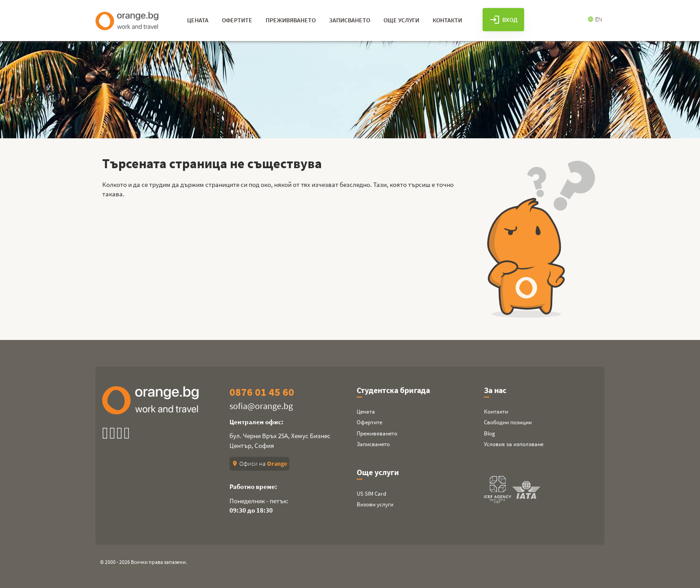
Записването (373, 444)
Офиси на (259, 464)
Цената (366, 412)
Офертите (369, 422)
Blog (490, 433)
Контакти (496, 412)
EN (595, 19)
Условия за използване (514, 444)
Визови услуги (375, 504)
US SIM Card (371, 494)
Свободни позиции (508, 422)
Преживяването (377, 433)
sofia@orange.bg (261, 406)
